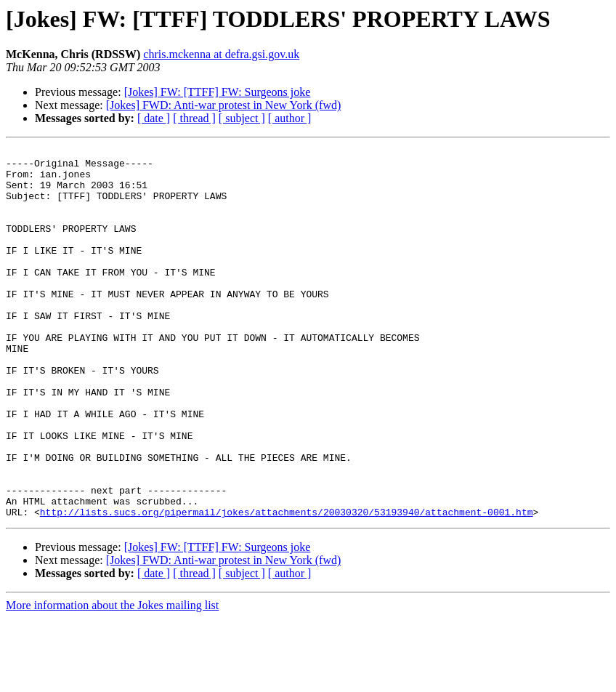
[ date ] (154, 118)
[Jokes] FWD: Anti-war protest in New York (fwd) (224, 105)
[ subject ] (242, 118)
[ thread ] (194, 118)
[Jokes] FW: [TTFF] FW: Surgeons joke (218, 92)
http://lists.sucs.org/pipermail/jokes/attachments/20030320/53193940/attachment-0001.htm (287, 586)
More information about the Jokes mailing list (112, 679)
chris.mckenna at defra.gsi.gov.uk (221, 54)
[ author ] (290, 118)
